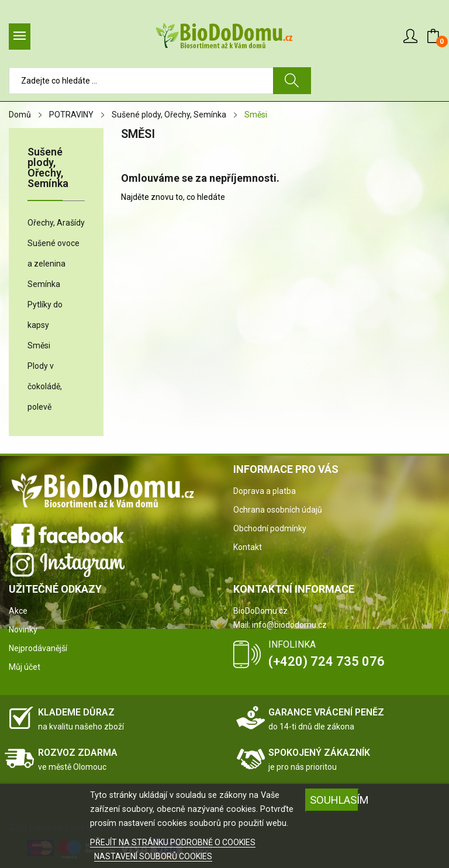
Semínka (44, 284)
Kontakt (248, 547)
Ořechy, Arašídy (56, 223)
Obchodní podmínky (270, 528)
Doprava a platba (265, 491)
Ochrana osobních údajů (278, 510)
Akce (18, 611)
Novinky (23, 630)
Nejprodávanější (38, 648)
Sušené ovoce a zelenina (53, 253)
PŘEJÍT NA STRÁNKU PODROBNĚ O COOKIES (173, 842)
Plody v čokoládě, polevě (45, 386)
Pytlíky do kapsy (45, 315)
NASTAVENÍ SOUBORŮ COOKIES (153, 856)
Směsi (39, 345)
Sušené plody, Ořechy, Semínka (48, 168)
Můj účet (25, 667)
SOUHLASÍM (334, 800)
